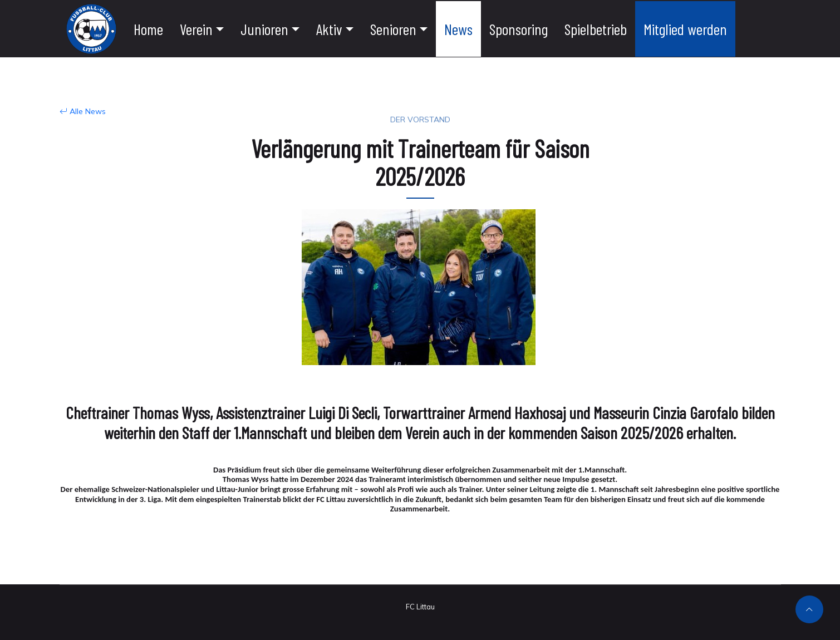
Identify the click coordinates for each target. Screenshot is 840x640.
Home (148, 28)
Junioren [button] (264, 28)
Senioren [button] (393, 28)
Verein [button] (196, 28)
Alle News (83, 111)
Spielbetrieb (596, 28)
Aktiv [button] (329, 28)
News (458, 28)
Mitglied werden (685, 28)
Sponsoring (519, 28)
